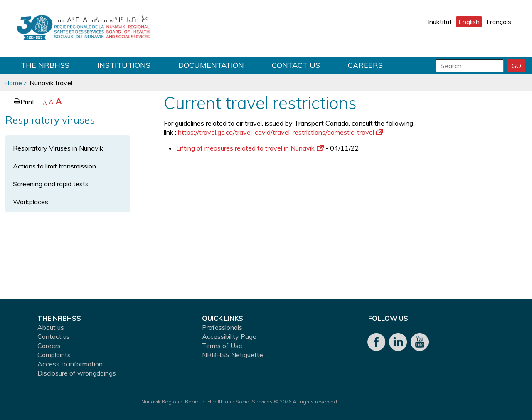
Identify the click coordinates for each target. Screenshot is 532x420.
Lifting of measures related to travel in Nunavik (250, 148)
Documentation (211, 65)
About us (51, 327)
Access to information (70, 364)
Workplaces (31, 202)
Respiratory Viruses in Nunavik (58, 148)
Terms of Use (222, 346)
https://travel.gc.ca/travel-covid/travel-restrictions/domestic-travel (281, 132)
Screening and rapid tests (51, 184)
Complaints (54, 355)
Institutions (124, 65)
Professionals (222, 327)
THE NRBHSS (45, 65)
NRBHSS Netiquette (233, 355)
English (469, 22)
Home (13, 83)
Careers (365, 65)
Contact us (296, 65)
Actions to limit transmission (54, 166)
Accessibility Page (229, 336)
